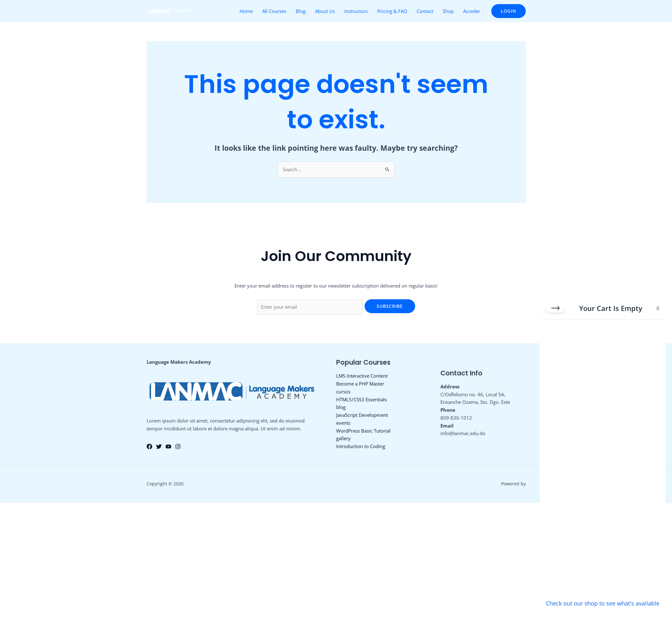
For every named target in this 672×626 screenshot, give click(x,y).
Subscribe (390, 306)
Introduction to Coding (361, 446)
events (343, 423)
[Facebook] (149, 447)
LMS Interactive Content (362, 376)
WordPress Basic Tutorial (363, 431)
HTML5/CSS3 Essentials (361, 399)
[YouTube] (168, 447)
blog (341, 407)
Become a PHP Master (360, 384)
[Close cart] (555, 307)
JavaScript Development (362, 415)
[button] (509, 11)
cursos (343, 392)
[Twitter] (159, 447)
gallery (343, 438)
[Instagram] (178, 447)
